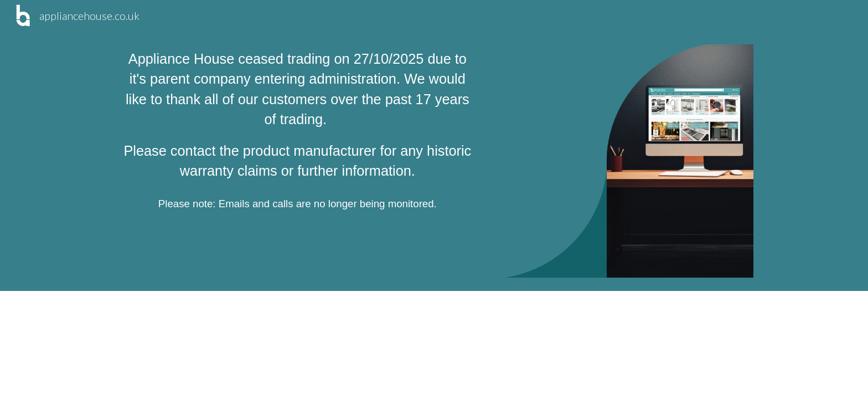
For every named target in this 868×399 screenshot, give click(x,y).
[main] (298, 130)
